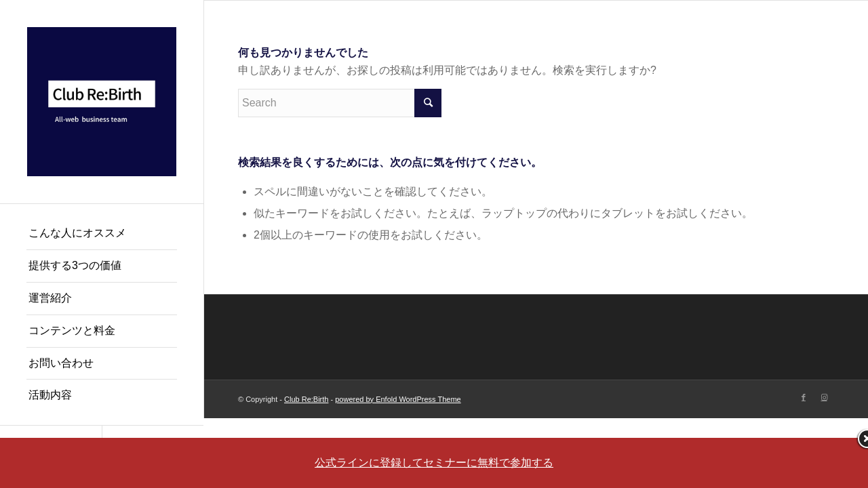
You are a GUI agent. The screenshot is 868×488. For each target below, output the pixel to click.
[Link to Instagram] (824, 397)
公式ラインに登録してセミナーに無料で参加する (434, 463)
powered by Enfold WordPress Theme (398, 399)
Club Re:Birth (306, 399)
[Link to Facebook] (804, 397)
